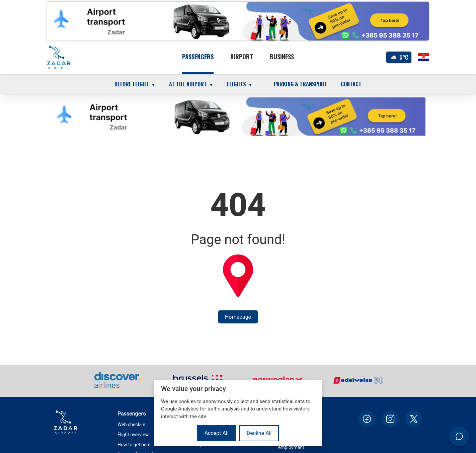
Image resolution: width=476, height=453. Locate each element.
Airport (242, 57)
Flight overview (133, 435)
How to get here (134, 445)
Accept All (217, 433)
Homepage (238, 317)
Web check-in (131, 425)
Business (282, 57)
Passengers (198, 57)
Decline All (259, 433)
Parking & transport (301, 84)
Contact (351, 84)
